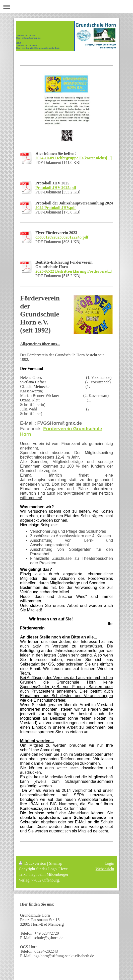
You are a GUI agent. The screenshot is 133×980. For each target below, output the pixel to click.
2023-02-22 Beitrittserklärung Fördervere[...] (74, 271)
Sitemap (55, 863)
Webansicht (105, 869)
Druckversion (33, 863)
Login (109, 863)
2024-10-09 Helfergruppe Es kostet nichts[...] (74, 158)
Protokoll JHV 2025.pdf (56, 188)
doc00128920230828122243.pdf (62, 237)
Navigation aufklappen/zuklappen (66, 7)
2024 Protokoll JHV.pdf (56, 208)
